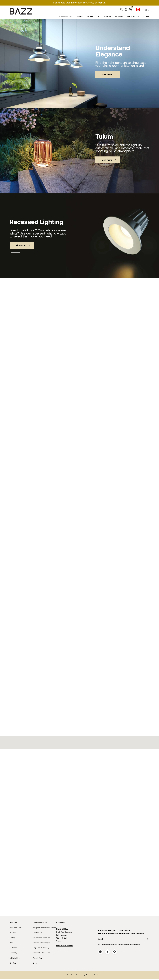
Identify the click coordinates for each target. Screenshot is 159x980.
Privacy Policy (80, 976)
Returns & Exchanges (41, 944)
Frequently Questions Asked (44, 928)
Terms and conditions (68, 976)
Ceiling (90, 16)
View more (107, 75)
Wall (98, 16)
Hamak (96, 976)
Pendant (80, 16)
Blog (35, 964)
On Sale (146, 16)
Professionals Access (64, 947)
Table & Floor (133, 16)
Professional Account (41, 939)
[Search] (122, 10)
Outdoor (108, 16)
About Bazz (38, 959)
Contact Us (37, 934)
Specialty (119, 16)
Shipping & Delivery (41, 949)
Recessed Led (66, 16)
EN (146, 10)
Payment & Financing (41, 954)
